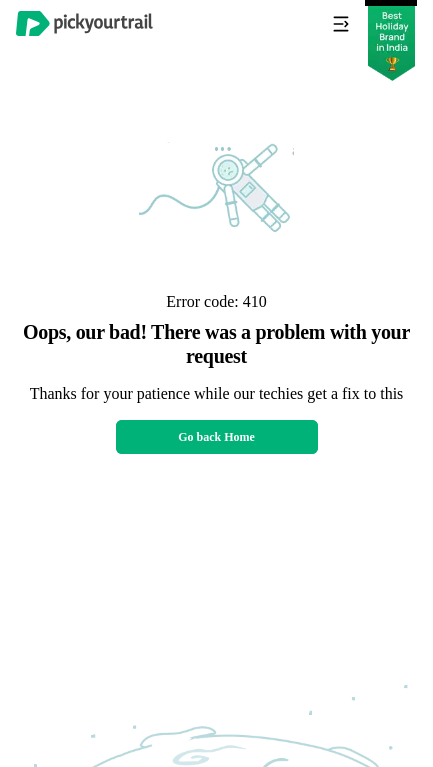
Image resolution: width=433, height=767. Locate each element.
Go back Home (216, 437)
